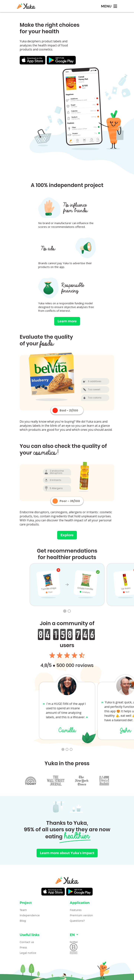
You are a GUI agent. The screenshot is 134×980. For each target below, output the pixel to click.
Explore (67, 535)
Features (76, 910)
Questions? (77, 921)
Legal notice (28, 953)
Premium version (81, 915)
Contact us (27, 942)
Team (23, 910)
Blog (23, 921)
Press (23, 948)
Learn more (67, 321)
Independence (30, 915)
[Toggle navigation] (109, 6)
